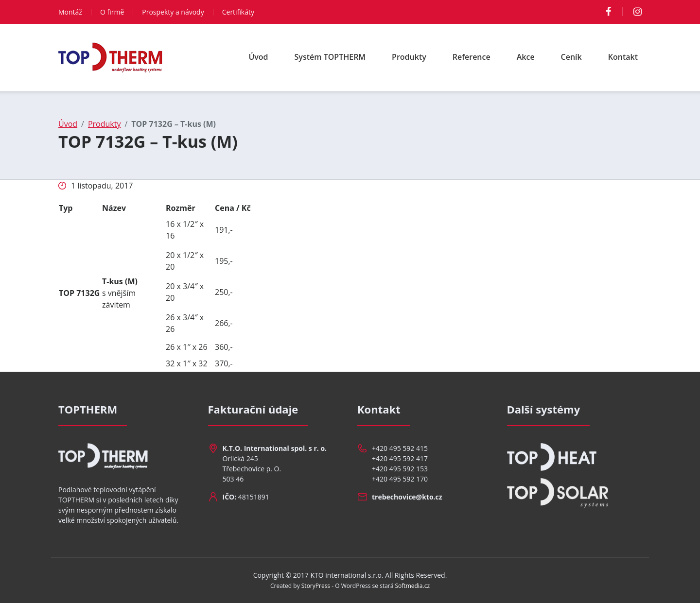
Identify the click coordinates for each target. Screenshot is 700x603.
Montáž (70, 12)
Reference (472, 57)
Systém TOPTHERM (330, 57)
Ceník (571, 57)
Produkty (409, 57)
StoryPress (316, 586)
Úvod (258, 57)
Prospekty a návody (173, 12)
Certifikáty (238, 12)
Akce (526, 57)
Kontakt (623, 57)
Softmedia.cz (413, 586)
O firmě (112, 12)
